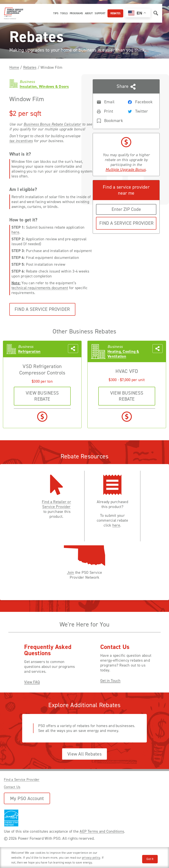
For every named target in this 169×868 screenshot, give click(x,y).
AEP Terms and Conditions (102, 831)
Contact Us (12, 787)
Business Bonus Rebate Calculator (52, 124)
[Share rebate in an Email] (109, 102)
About (89, 13)
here (15, 232)
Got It (150, 859)
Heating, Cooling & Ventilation (123, 354)
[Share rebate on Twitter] (140, 111)
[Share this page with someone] (126, 104)
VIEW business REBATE (42, 396)
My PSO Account (27, 798)
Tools (64, 13)
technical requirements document (40, 288)
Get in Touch (110, 681)
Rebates (115, 13)
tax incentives (21, 141)
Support (100, 13)
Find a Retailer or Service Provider (56, 504)
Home (14, 67)
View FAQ (32, 682)
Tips (56, 13)
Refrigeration (29, 352)
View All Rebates (84, 754)
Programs (76, 13)
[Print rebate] (109, 111)
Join (71, 573)
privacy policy (91, 858)
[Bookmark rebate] (109, 120)
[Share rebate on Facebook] (140, 102)
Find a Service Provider (42, 309)
